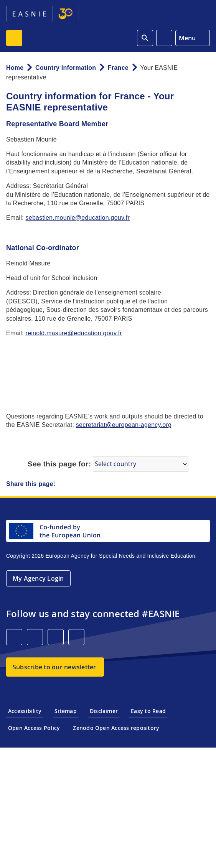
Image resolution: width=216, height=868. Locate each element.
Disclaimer (104, 711)
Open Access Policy (34, 728)
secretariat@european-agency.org (124, 425)
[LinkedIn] (14, 637)
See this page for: (59, 464)
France (118, 68)
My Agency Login (38, 578)
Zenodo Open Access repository (116, 728)
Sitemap (66, 711)
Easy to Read (148, 711)
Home (15, 68)
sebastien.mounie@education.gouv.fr (78, 218)
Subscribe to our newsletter (54, 667)
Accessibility (25, 711)
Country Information (66, 68)
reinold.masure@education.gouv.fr (74, 333)
